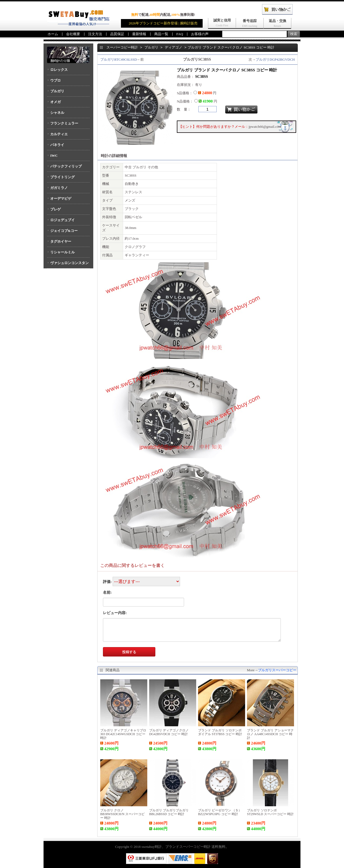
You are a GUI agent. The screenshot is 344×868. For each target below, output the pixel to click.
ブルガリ (57, 91)
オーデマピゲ (61, 198)
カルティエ (59, 134)
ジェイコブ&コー (64, 231)
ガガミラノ (59, 188)
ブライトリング (62, 177)
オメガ (55, 102)
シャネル (57, 113)
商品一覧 (161, 34)
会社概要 (73, 34)
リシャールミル (62, 252)
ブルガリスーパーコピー (277, 670)
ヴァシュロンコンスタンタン (68, 265)
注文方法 (95, 34)
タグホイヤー (61, 241)
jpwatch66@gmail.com (265, 127)
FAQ (180, 34)
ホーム (53, 34)
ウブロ (55, 80)
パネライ (57, 145)
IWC (54, 156)
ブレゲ (55, 209)
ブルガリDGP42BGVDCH (275, 59)
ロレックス (59, 70)
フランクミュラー (64, 123)
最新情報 (139, 34)
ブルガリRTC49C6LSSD (119, 59)
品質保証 (117, 34)
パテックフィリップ (66, 166)
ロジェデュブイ (62, 220)
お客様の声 (200, 34)
